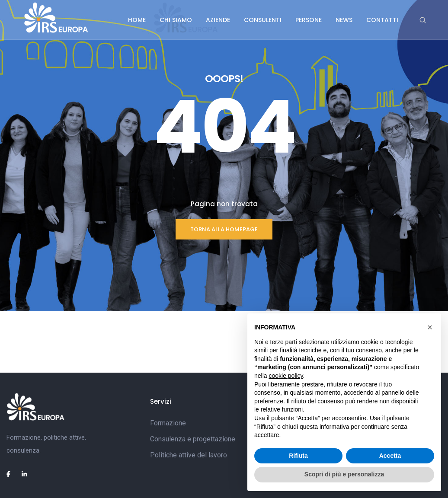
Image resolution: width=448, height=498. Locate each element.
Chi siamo (176, 20)
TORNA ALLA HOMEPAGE (224, 229)
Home (137, 20)
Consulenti (263, 20)
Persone (309, 20)
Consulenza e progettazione (193, 439)
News (344, 20)
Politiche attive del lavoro (189, 455)
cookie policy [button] (286, 376)
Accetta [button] (390, 456)
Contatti (382, 20)
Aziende (218, 20)
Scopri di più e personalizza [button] (344, 474)
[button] (430, 327)
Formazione (168, 423)
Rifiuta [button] (298, 456)
